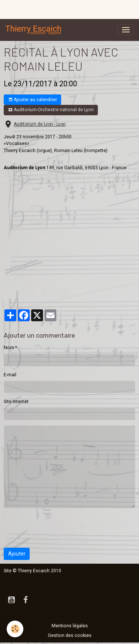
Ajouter (17, 554)
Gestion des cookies (70, 635)
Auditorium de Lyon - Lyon (40, 124)
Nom (9, 348)
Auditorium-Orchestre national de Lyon (51, 110)
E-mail (10, 375)
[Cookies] (15, 629)
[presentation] (60, 528)
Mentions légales (70, 626)
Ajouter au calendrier (33, 100)
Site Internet (16, 402)
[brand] (35, 30)
